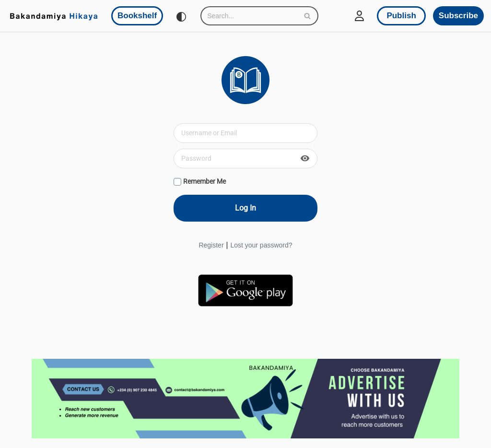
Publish (401, 16)
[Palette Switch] (181, 17)
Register (211, 245)
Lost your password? (261, 245)
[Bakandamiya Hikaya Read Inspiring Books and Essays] (54, 16)
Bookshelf (137, 16)
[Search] (249, 16)
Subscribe (458, 16)
